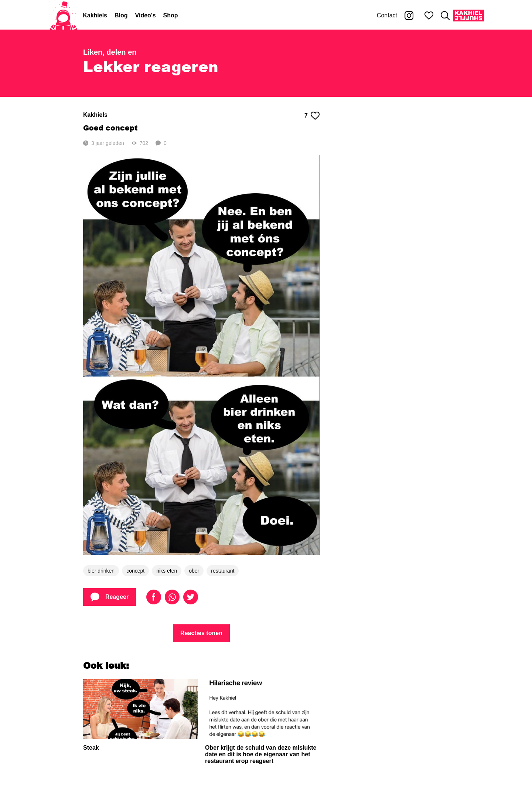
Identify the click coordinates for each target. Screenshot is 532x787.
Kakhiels (95, 15)
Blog (121, 15)
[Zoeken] (445, 16)
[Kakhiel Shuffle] (469, 16)
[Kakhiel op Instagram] (409, 16)
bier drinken (101, 571)
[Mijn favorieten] (429, 16)
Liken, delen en (110, 52)
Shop (171, 15)
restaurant (223, 571)
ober (194, 571)
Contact (387, 15)
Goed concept (110, 128)
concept (135, 571)
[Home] (64, 16)
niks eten (167, 571)
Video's (146, 15)
